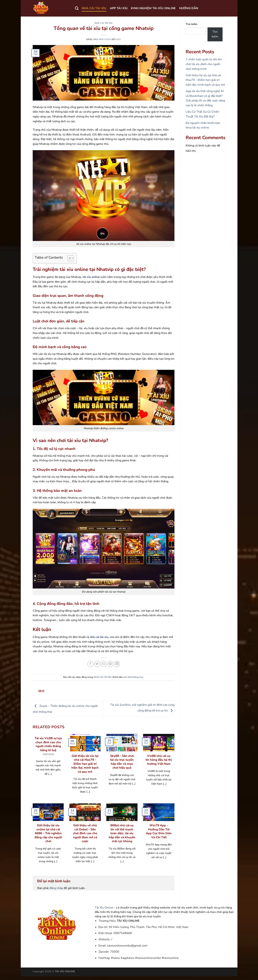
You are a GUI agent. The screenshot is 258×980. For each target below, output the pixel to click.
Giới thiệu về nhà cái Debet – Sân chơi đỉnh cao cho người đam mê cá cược (85, 833)
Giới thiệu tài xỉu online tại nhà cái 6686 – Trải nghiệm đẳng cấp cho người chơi (48, 833)
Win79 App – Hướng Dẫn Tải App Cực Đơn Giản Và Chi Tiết (159, 831)
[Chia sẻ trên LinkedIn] (117, 664)
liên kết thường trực (133, 677)
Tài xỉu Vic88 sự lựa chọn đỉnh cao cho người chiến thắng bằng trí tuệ (48, 744)
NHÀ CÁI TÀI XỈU (94, 8)
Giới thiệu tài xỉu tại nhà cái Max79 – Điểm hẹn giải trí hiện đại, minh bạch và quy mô (85, 764)
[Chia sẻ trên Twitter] (97, 664)
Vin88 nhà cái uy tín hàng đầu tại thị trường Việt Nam (159, 760)
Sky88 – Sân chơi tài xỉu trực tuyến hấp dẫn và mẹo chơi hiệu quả (122, 762)
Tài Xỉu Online (104, 908)
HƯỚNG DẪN (189, 8)
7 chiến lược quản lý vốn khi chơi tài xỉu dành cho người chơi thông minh (204, 64)
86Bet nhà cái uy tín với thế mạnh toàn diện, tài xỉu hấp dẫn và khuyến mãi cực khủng (122, 833)
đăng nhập (56, 888)
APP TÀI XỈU (119, 8)
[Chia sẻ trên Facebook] (90, 664)
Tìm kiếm (192, 24)
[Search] (77, 8)
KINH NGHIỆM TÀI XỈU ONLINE (153, 8)
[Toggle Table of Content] (69, 258)
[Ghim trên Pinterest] (110, 664)
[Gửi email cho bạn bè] (104, 664)
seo (119, 39)
